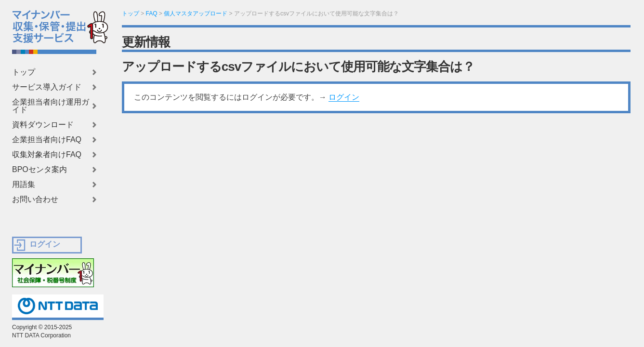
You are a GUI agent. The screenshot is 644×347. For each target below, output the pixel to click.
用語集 (24, 185)
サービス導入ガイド (47, 87)
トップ (24, 72)
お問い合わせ (35, 200)
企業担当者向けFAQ (47, 140)
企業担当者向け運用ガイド (51, 106)
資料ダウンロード (43, 125)
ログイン (344, 97)
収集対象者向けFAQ (47, 155)
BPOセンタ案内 (39, 170)
